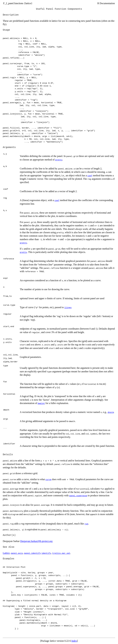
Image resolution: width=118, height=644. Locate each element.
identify (46, 553)
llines (68, 307)
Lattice (6, 553)
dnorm (111, 412)
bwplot (41, 403)
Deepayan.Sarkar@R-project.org (36, 541)
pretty (59, 160)
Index (74, 641)
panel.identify (32, 553)
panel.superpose (78, 496)
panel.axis (17, 553)
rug (86, 524)
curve (48, 479)
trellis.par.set (61, 553)
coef (90, 176)
